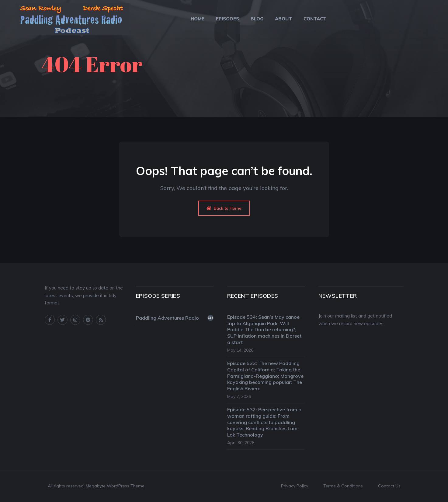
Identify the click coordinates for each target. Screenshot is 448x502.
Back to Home (224, 208)
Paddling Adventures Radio (175, 318)
